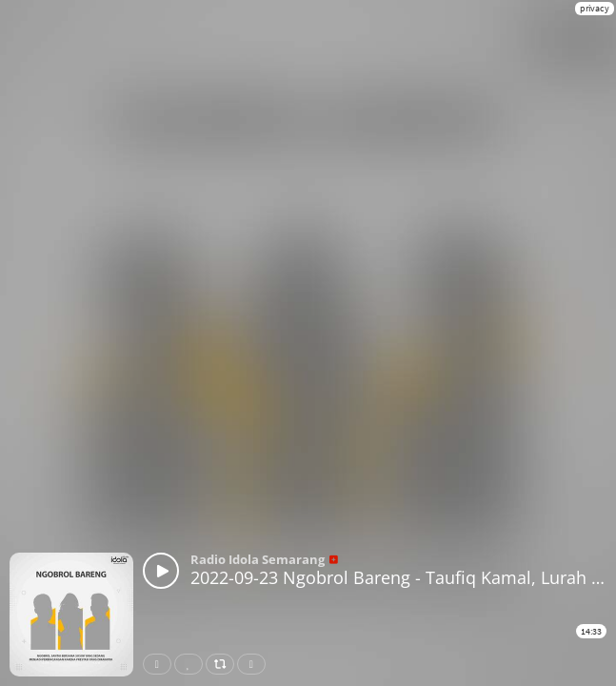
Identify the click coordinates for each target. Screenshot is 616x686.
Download (255, 664)
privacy (595, 8)
